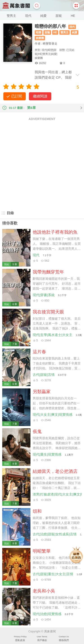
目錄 (8, 213)
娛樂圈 (40, 38)
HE (73, 16)
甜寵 (59, 16)
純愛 (43, 16)
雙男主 (11, 16)
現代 (28, 16)
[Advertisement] (42, 165)
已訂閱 (17, 96)
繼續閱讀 (40, 96)
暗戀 (39, 32)
